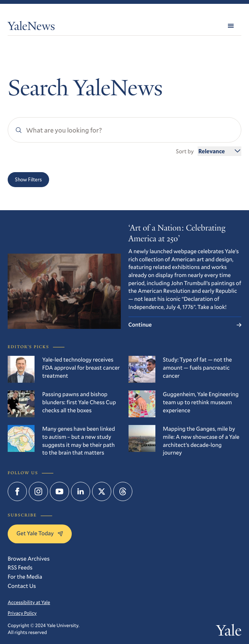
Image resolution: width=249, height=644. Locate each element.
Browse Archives (29, 559)
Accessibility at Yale (29, 603)
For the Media (25, 577)
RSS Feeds (20, 568)
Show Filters (28, 179)
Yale (229, 632)
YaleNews (31, 27)
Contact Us (22, 586)
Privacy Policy (22, 613)
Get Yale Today (40, 533)
